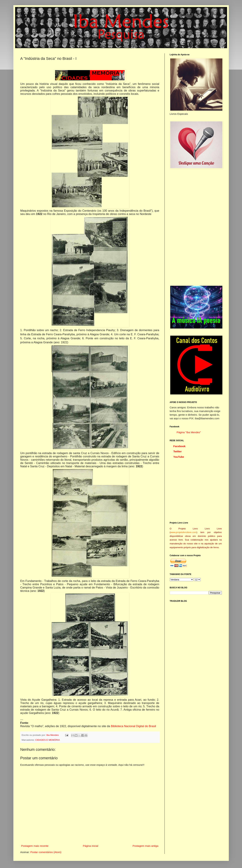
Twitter (178, 451)
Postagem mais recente (35, 846)
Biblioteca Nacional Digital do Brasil (133, 726)
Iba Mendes (53, 735)
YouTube (179, 457)
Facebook (179, 446)
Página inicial (91, 846)
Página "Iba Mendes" (189, 432)
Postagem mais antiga (145, 846)
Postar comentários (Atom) (46, 852)
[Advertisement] (196, 227)
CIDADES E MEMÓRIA (48, 740)
